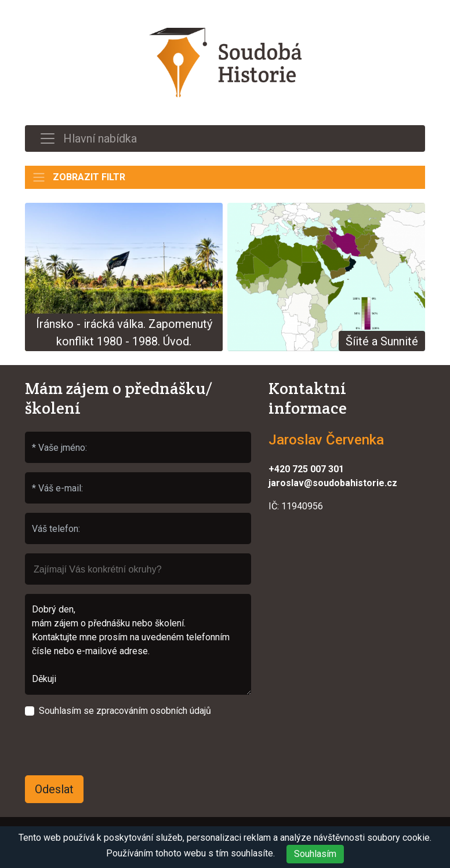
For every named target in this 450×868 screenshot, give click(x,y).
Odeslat (54, 789)
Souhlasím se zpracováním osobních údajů (125, 711)
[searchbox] (138, 564)
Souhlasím (315, 854)
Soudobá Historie (225, 63)
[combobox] (138, 569)
